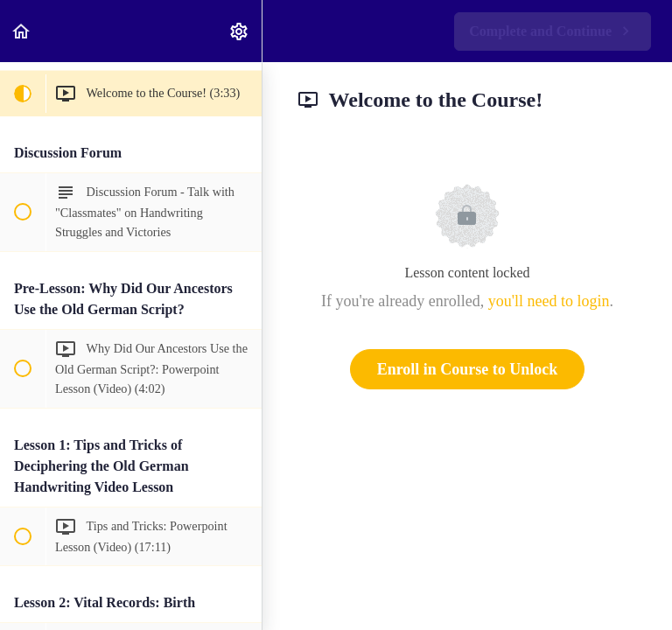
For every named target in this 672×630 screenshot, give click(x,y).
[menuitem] (240, 31)
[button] (22, 31)
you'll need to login (549, 301)
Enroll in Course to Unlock (468, 369)
